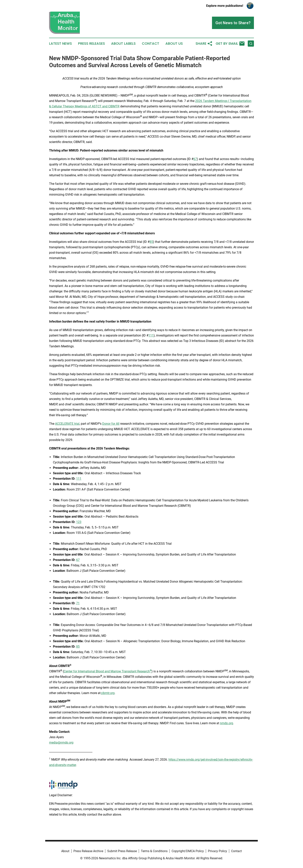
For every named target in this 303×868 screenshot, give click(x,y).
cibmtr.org (108, 693)
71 (78, 603)
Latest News (60, 44)
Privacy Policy (217, 851)
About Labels (123, 44)
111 (151, 335)
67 (195, 159)
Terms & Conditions (154, 851)
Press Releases (91, 44)
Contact (151, 44)
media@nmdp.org (61, 743)
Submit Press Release (122, 851)
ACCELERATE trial (67, 424)
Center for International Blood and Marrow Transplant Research (108, 671)
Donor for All (111, 424)
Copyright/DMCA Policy (188, 851)
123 (79, 522)
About (65, 851)
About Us (174, 44)
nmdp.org (226, 723)
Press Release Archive (88, 851)
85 (151, 242)
